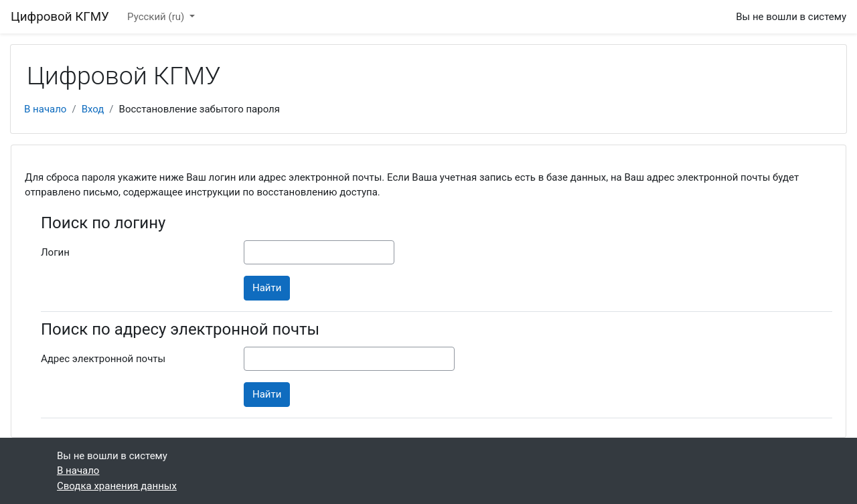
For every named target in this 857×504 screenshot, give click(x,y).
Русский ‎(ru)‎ (157, 17)
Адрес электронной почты (103, 359)
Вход (93, 109)
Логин (55, 252)
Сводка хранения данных (117, 486)
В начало (45, 109)
